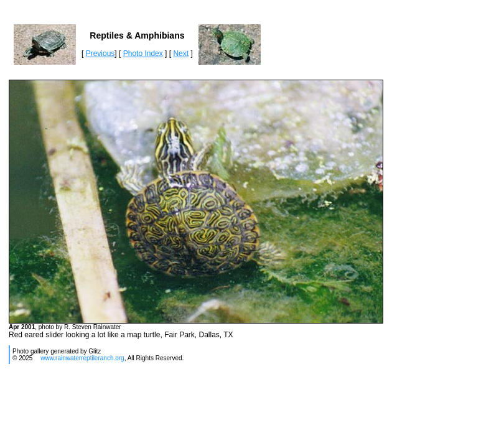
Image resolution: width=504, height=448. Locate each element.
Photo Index (143, 54)
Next (181, 54)
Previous (100, 54)
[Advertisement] (234, 409)
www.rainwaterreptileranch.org (82, 358)
